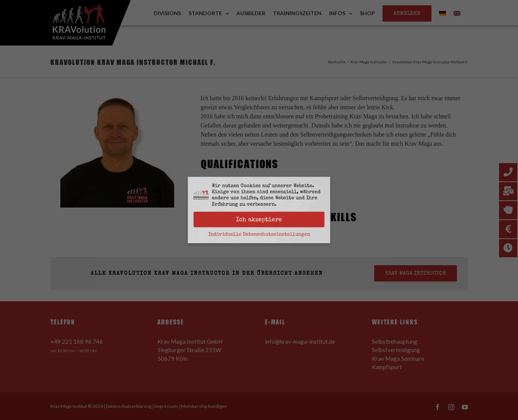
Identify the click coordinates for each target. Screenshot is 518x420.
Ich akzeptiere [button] (259, 219)
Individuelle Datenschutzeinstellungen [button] (259, 234)
